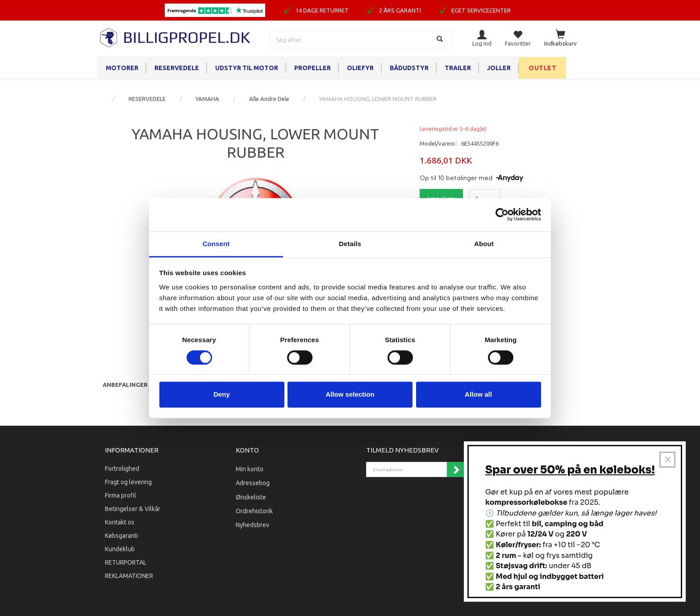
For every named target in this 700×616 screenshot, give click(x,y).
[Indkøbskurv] (560, 39)
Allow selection (350, 395)
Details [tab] (350, 244)
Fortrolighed (122, 469)
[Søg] (441, 40)
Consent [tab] (216, 244)
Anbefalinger (125, 385)
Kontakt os (120, 522)
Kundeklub (120, 549)
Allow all (478, 395)
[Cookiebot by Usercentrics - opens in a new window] (502, 214)
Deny (222, 395)
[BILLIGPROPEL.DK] (176, 36)
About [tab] (484, 244)
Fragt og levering (128, 482)
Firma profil (121, 495)
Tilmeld (456, 469)
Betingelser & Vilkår (133, 509)
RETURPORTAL (126, 562)
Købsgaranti (121, 536)
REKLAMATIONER (129, 576)
